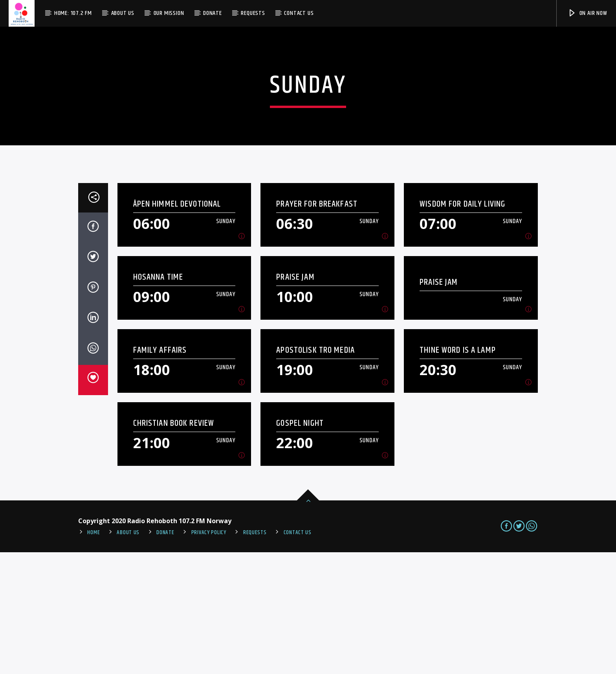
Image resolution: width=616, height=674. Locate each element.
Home (93, 654)
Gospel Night (300, 545)
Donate (213, 13)
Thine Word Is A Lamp (458, 472)
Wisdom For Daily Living (462, 326)
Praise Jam (295, 399)
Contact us (299, 13)
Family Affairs (160, 472)
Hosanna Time (158, 399)
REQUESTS (255, 654)
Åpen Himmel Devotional (177, 326)
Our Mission (169, 13)
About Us (123, 13)
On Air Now (588, 13)
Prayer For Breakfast (317, 326)
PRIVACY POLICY (209, 654)
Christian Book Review (174, 545)
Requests (253, 13)
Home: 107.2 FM (73, 13)
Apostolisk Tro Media (315, 472)
